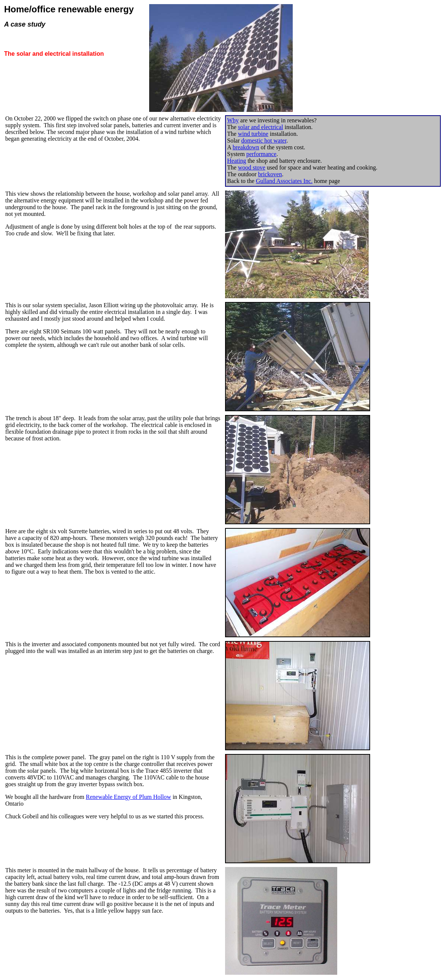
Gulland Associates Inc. (284, 181)
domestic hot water (264, 141)
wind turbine (253, 134)
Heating (237, 161)
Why (233, 120)
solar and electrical (260, 127)
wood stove (251, 167)
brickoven (270, 174)
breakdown (246, 147)
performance (262, 154)
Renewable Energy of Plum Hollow (129, 797)
